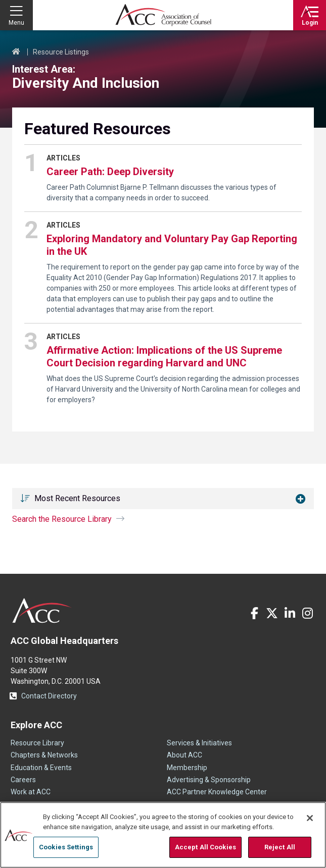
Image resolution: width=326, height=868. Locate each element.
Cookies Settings (66, 847)
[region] (163, 835)
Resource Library (37, 743)
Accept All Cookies (205, 847)
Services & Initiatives (199, 743)
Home (16, 52)
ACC (42, 611)
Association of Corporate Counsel (163, 15)
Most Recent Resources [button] (77, 498)
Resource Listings (61, 52)
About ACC (184, 755)
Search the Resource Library (62, 519)
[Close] (310, 818)
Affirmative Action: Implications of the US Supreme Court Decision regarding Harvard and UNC (164, 357)
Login (310, 23)
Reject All (280, 847)
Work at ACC (31, 792)
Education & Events (41, 768)
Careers (23, 780)
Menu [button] (16, 23)
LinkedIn (290, 613)
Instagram (307, 613)
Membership (187, 768)
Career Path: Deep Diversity (110, 172)
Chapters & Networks (44, 755)
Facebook (254, 613)
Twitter (272, 613)
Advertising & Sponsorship (209, 780)
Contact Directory (49, 696)
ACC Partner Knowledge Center (217, 792)
